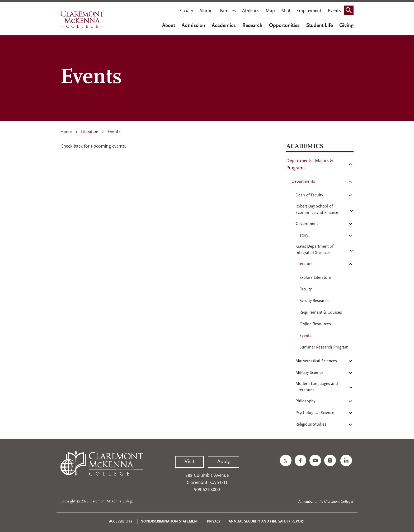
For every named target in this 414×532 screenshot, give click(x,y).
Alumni (206, 11)
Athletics (251, 11)
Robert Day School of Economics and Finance (317, 210)
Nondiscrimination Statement (170, 522)
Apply (224, 462)
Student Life (319, 26)
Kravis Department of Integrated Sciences (314, 250)
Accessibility (121, 522)
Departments (303, 182)
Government (307, 224)
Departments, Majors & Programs (310, 164)
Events (334, 11)
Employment (309, 11)
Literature (90, 132)
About (169, 26)
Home (66, 132)
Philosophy (305, 401)
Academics (224, 26)
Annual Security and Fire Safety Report (267, 522)
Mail (286, 11)
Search (350, 11)
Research (252, 26)
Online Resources (315, 324)
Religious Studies (311, 425)
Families (228, 11)
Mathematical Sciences (316, 361)
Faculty (186, 11)
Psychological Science (315, 413)
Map (270, 11)
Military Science (309, 373)
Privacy (214, 522)
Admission (193, 26)
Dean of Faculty (309, 195)
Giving (346, 26)
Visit (189, 462)
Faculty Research (314, 301)
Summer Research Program (324, 347)
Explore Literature (315, 278)
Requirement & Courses (321, 313)
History (302, 236)
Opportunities (284, 26)
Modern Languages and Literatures (317, 387)
